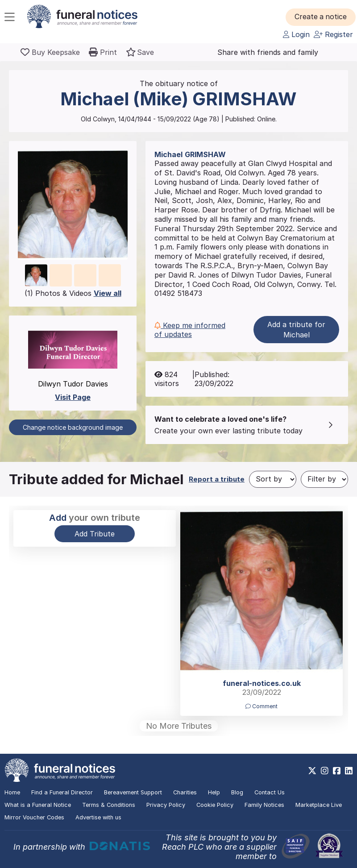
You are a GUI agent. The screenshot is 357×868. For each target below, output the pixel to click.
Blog (237, 792)
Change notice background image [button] (73, 427)
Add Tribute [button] (95, 534)
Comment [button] (262, 706)
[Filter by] (324, 479)
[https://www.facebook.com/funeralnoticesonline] (337, 771)
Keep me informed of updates (190, 330)
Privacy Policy (166, 805)
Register (333, 34)
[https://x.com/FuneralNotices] (312, 771)
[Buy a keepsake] (50, 52)
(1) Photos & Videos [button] (73, 293)
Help (214, 792)
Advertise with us (98, 817)
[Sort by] (273, 479)
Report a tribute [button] (217, 479)
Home (12, 792)
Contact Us (270, 792)
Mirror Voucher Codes (34, 817)
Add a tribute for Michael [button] (296, 329)
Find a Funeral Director (62, 792)
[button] (321, 17)
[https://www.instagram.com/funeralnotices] (325, 771)
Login (296, 34)
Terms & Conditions (109, 805)
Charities (185, 792)
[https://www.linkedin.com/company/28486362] (349, 771)
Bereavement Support (133, 792)
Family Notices (264, 805)
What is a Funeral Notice (38, 805)
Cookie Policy (215, 805)
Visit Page (73, 397)
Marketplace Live (319, 805)
